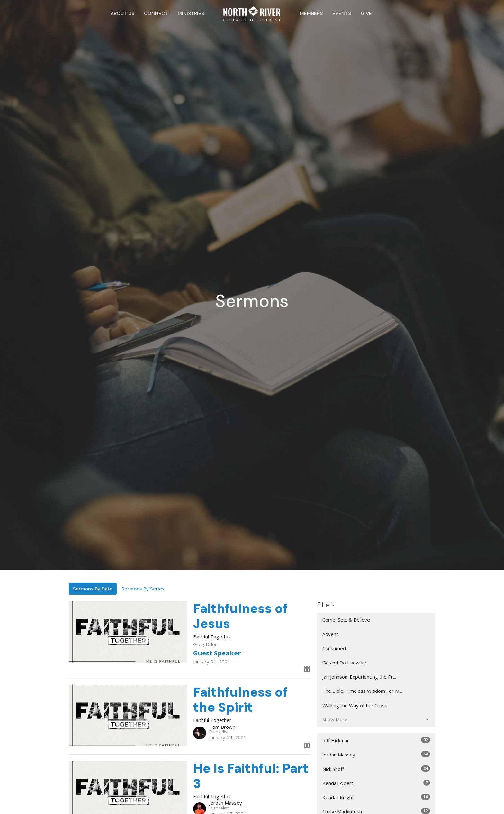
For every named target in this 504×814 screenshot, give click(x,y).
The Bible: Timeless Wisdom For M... (362, 691)
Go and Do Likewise (344, 663)
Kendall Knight (376, 797)
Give (366, 14)
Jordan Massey (376, 754)
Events (342, 14)
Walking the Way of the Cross (355, 705)
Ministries (191, 14)
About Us (122, 14)
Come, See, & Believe (346, 620)
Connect (156, 14)
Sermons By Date (93, 589)
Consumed (334, 648)
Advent (330, 634)
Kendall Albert (376, 783)
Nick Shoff (376, 769)
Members (311, 14)
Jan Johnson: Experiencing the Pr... (359, 677)
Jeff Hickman (376, 740)
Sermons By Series (143, 589)
